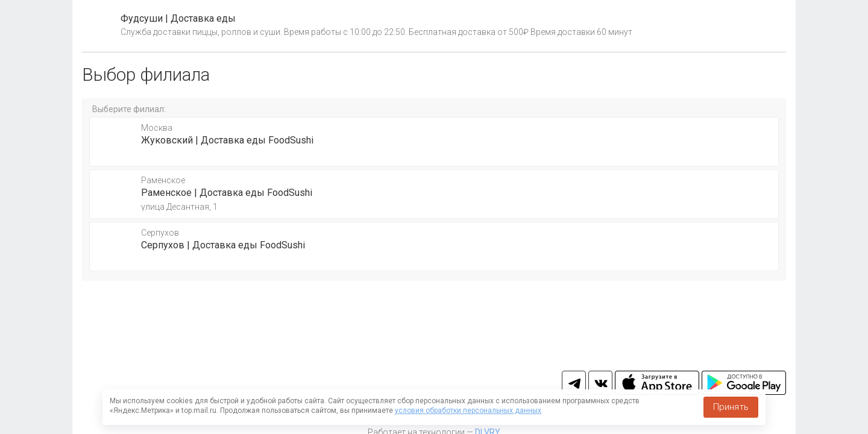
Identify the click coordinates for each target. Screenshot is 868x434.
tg (574, 383)
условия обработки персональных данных (468, 410)
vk (600, 383)
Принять (731, 407)
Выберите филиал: (129, 109)
